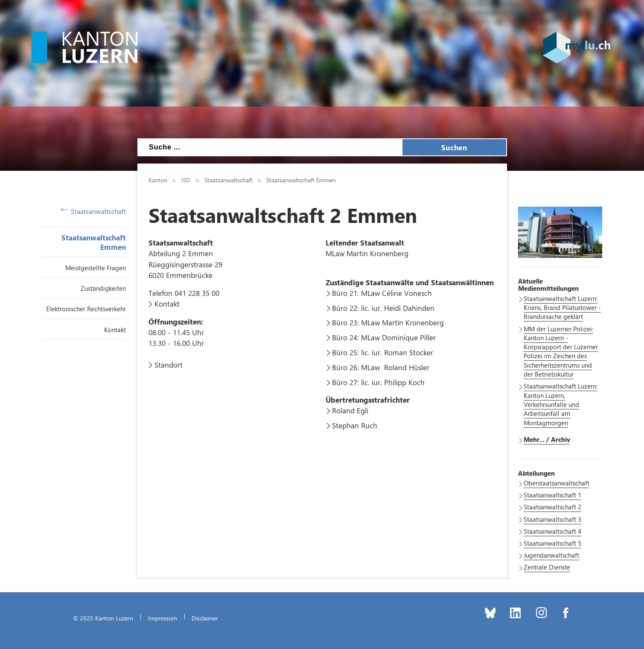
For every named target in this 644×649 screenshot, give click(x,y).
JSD (186, 180)
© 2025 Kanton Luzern (103, 618)
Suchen (454, 147)
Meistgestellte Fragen (96, 268)
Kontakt (115, 330)
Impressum (163, 618)
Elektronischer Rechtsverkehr (86, 309)
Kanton (158, 180)
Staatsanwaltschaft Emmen (301, 180)
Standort (169, 365)
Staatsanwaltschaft (94, 211)
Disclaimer (205, 618)
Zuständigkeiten (103, 288)
